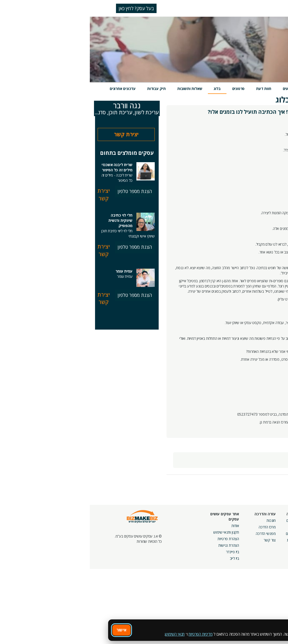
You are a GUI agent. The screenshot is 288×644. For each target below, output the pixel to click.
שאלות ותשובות (100, 89)
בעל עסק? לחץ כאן (46, 8)
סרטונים (149, 89)
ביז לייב (145, 558)
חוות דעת (174, 89)
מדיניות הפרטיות (111, 634)
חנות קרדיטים (271, 527)
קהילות (202, 540)
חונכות (181, 520)
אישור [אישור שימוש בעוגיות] (32, 630)
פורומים (201, 533)
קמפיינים (237, 527)
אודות (145, 526)
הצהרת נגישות (139, 545)
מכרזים (239, 550)
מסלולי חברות (234, 520)
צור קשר (180, 540)
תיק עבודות (67, 89)
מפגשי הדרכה (176, 533)
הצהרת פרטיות (139, 539)
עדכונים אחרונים (33, 89)
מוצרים (222, 89)
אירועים (199, 89)
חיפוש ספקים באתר (266, 520)
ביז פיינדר (143, 552)
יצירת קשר (36, 134)
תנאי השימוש (85, 634)
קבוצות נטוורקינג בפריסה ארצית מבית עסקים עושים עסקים (225, 539)
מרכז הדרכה (177, 527)
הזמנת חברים (271, 533)
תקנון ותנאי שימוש (136, 532)
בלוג (127, 89)
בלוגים (203, 527)
